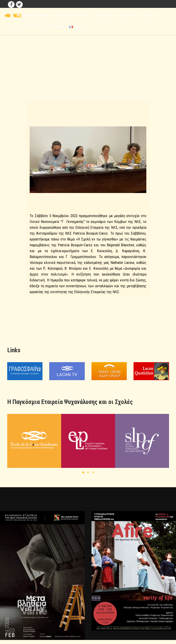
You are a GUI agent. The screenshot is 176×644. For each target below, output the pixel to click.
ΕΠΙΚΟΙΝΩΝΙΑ (54, 27)
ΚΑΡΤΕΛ (147, 16)
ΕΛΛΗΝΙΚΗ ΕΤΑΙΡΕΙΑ (36, 16)
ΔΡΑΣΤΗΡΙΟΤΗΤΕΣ (74, 16)
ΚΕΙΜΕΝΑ (127, 16)
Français (77, 27)
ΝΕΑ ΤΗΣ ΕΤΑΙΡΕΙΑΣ (25, 27)
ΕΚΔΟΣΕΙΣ (104, 16)
